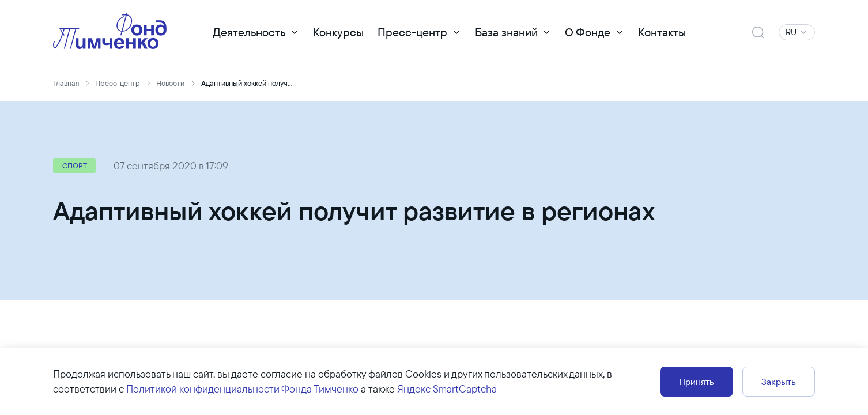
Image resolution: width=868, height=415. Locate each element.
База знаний (506, 32)
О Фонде (588, 32)
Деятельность (249, 32)
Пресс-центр (412, 32)
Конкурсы (338, 32)
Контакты (662, 32)
